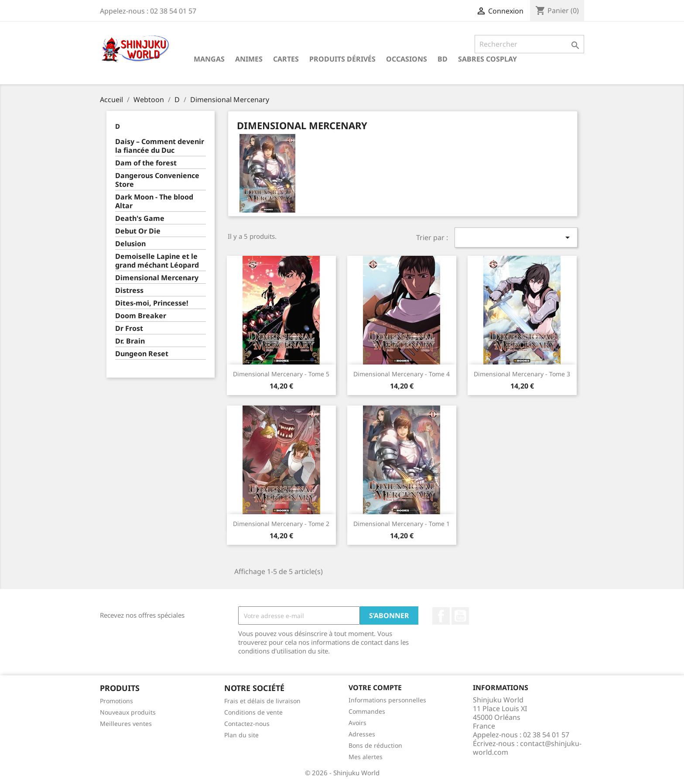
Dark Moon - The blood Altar (154, 201)
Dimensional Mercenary (157, 278)
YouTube (460, 616)
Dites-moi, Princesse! (152, 303)
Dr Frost (129, 328)
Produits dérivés (342, 59)
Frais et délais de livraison (262, 701)
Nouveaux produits (128, 712)
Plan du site (241, 735)
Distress (129, 291)
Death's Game (140, 218)
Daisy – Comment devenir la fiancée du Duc (160, 146)
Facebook (441, 616)
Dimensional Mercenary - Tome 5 (281, 374)
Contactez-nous (247, 724)
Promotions (116, 701)
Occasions (407, 59)
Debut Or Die (138, 231)
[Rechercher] (529, 44)
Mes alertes (366, 757)
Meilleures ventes (126, 724)
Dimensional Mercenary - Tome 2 (281, 524)
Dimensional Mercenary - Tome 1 (402, 524)
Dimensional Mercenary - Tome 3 (522, 374)
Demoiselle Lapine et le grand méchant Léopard (157, 261)
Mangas (209, 59)
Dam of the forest (146, 163)
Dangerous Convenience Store (157, 180)
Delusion (130, 244)
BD (443, 59)
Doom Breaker (141, 316)
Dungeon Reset (142, 354)
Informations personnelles (387, 700)
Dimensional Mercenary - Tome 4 (402, 374)
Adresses (362, 734)
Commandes (367, 711)
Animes (249, 59)
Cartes (286, 59)
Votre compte (375, 688)
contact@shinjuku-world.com (527, 748)
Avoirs (357, 723)
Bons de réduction (375, 745)
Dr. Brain (130, 341)
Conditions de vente (253, 712)
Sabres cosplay (487, 59)
